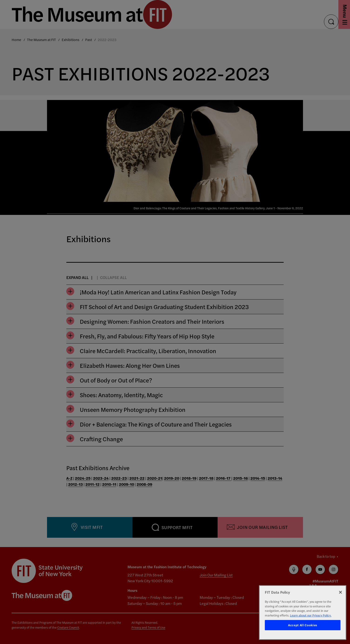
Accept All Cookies (303, 625)
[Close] (340, 592)
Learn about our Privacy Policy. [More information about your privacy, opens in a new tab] (311, 615)
